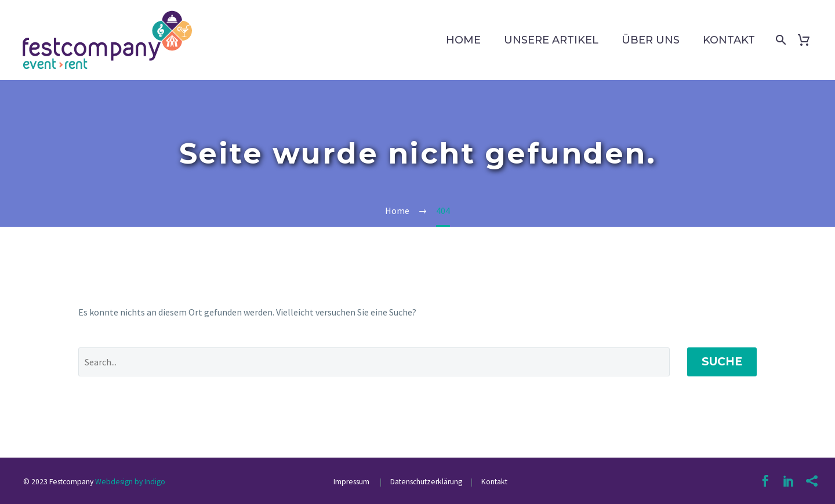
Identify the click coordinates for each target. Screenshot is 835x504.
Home (463, 40)
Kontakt (729, 40)
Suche (722, 362)
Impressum (352, 482)
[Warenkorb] (808, 40)
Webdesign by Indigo (130, 482)
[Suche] (779, 40)
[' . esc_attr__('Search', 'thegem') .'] (374, 362)
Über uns (651, 40)
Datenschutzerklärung (425, 482)
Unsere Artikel (551, 40)
